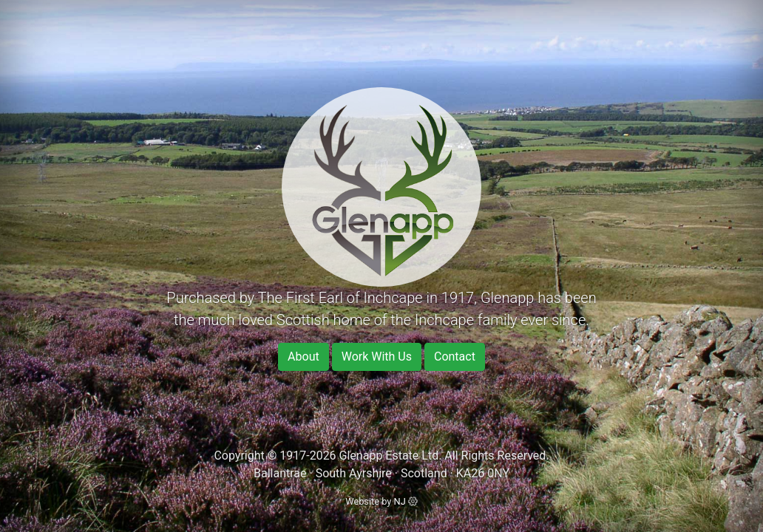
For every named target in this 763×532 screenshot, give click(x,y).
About (303, 357)
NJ (406, 501)
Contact (455, 357)
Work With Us (377, 357)
